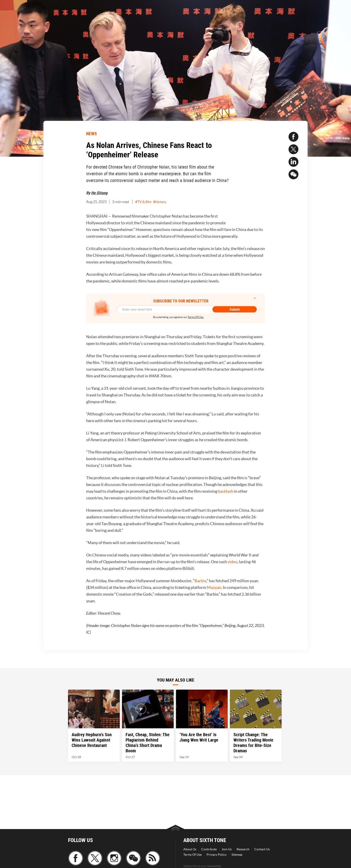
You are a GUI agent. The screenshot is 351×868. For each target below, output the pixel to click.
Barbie (200, 581)
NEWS (92, 134)
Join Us (227, 849)
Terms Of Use (193, 855)
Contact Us (262, 849)
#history (160, 202)
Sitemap (237, 855)
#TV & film (143, 202)
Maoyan (214, 587)
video (232, 562)
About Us (190, 849)
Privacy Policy (217, 855)
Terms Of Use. (196, 317)
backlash (226, 491)
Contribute (209, 849)
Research (243, 849)
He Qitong (99, 193)
